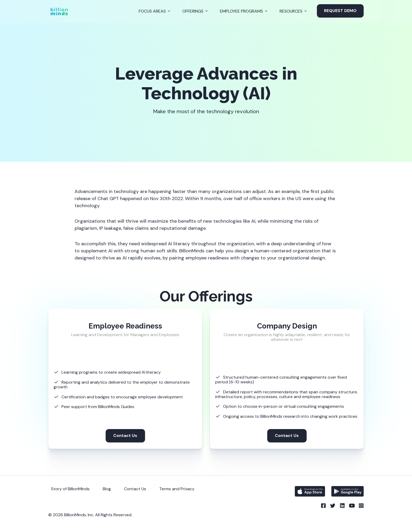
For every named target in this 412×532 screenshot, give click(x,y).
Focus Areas (152, 11)
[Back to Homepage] (59, 11)
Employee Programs (241, 11)
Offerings (193, 11)
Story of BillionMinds (70, 489)
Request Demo (340, 11)
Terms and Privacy (177, 489)
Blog (107, 489)
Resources (291, 11)
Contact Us (125, 435)
